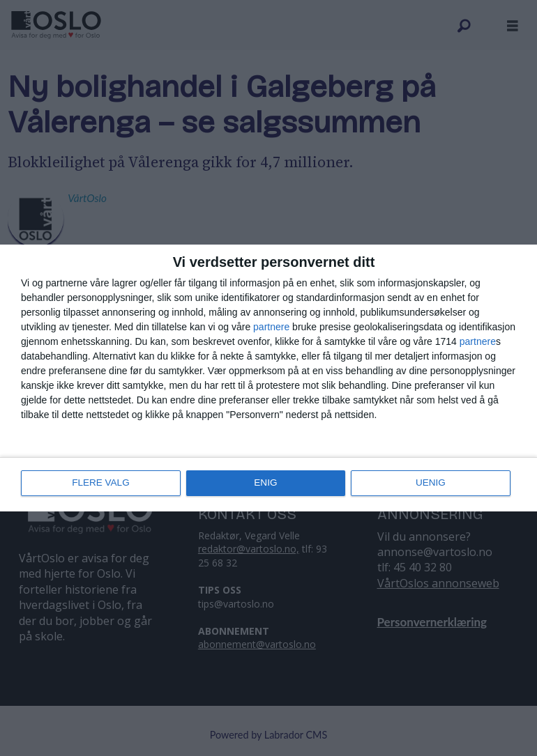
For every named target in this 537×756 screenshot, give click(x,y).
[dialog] (268, 378)
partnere (271, 327)
